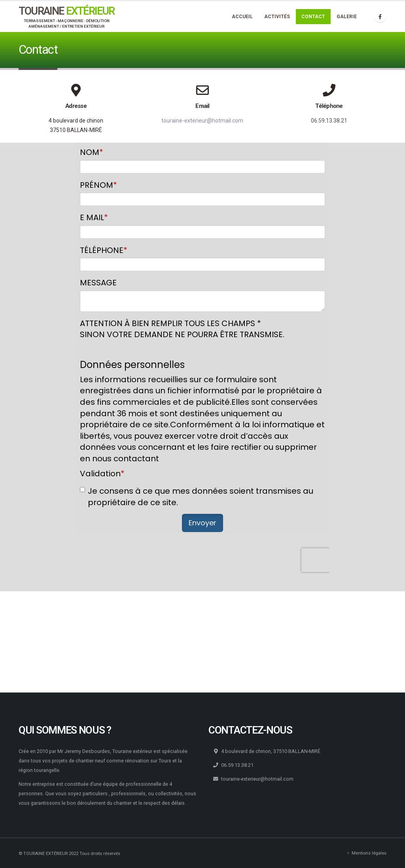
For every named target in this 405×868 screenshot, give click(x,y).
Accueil (242, 17)
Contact (313, 17)
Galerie (347, 17)
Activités (277, 17)
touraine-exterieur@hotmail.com (202, 121)
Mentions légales (369, 853)
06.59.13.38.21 (329, 121)
